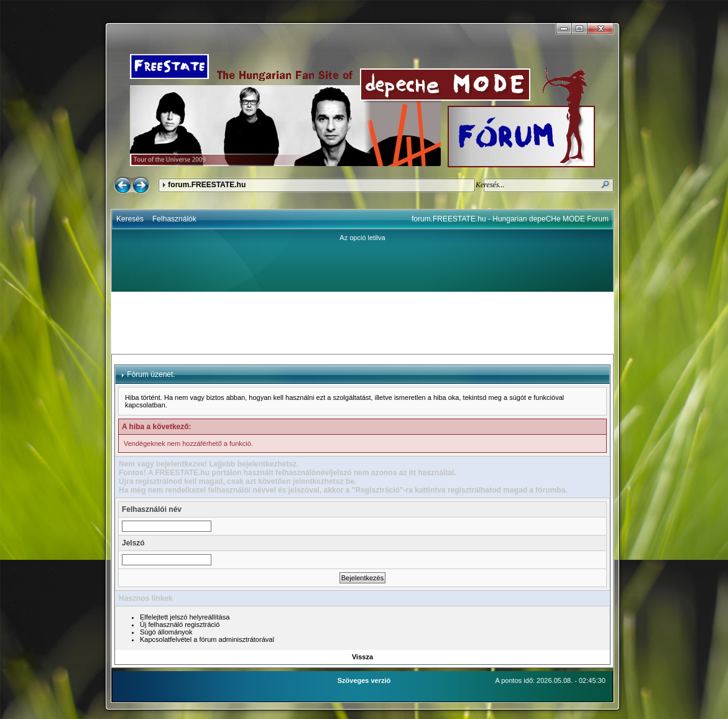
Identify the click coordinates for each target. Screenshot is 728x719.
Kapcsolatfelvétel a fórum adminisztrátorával (207, 639)
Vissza (362, 657)
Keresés (130, 219)
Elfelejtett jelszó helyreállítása (185, 617)
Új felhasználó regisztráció (180, 624)
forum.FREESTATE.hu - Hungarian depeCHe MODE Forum (510, 219)
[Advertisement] (362, 323)
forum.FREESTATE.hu (207, 185)
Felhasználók (174, 219)
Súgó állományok (166, 632)
